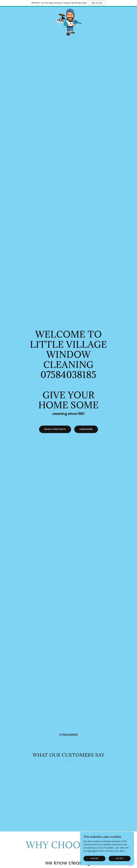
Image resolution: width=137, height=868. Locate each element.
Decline (94, 862)
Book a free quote (55, 429)
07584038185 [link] (68, 735)
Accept (120, 862)
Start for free (97, 3)
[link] (68, 10)
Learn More (86, 429)
